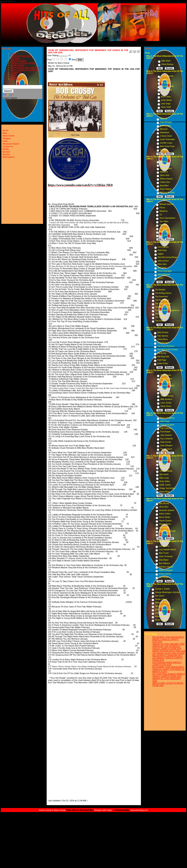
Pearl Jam (164, 165)
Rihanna (164, 119)
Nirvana (163, 161)
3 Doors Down (166, 136)
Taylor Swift (166, 107)
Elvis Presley (163, 332)
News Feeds (9, 136)
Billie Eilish (166, 61)
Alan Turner (164, 553)
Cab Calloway (166, 428)
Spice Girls (165, 175)
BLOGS (14, 77)
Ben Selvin (164, 474)
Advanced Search (11, 144)
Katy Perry (165, 79)
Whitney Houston (167, 193)
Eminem (164, 150)
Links (5, 141)
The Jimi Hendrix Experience (167, 310)
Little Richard (163, 343)
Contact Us (16, 72)
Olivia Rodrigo (167, 64)
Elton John (162, 264)
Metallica (164, 172)
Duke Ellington (166, 445)
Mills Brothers (166, 399)
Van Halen (164, 221)
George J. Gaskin (163, 589)
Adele (163, 93)
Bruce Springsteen (167, 218)
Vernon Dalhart (166, 471)
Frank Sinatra (166, 379)
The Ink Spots (166, 449)
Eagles (161, 254)
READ (14, 74)
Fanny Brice (165, 492)
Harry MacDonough (167, 531)
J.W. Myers (160, 613)
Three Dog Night (165, 271)
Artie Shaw (165, 421)
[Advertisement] (59, 741)
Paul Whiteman (166, 461)
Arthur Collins (165, 514)
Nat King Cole (163, 357)
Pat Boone (162, 353)
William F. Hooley (162, 603)
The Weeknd (166, 90)
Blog (5, 133)
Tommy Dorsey (167, 396)
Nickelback (165, 133)
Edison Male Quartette (165, 610)
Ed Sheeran (166, 83)
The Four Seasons (163, 303)
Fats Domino (163, 336)
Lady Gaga (166, 104)
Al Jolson (163, 464)
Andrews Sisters (167, 386)
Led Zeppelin (163, 247)
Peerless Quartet (166, 567)
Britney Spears (166, 179)
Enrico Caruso (165, 574)
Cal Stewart (164, 577)
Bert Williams (164, 563)
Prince (162, 208)
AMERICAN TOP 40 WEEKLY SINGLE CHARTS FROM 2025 (167, 647)
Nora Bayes (164, 528)
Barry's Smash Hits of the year (25, 70)
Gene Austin (165, 468)
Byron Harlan (165, 517)
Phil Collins (164, 232)
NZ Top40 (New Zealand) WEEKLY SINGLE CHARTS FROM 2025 (169, 675)
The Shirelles (161, 317)
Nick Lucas (164, 478)
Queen (161, 278)
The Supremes (162, 297)
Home (13, 54)
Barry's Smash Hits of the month (26, 67)
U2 (161, 215)
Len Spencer (164, 546)
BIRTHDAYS (17, 79)
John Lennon (163, 261)
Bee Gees (162, 268)
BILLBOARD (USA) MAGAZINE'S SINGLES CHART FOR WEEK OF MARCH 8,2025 (168, 669)
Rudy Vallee (165, 481)
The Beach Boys (162, 300)
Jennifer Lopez (166, 143)
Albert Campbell (166, 570)
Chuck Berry (163, 339)
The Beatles (160, 290)
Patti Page (162, 360)
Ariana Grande (167, 76)
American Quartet (167, 510)
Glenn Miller (165, 382)
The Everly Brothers (166, 346)
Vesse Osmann (162, 620)
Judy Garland (166, 435)
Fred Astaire (165, 432)
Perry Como (165, 392)
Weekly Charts (17, 65)
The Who (159, 314)
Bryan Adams (166, 189)
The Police (164, 228)
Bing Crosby (166, 375)
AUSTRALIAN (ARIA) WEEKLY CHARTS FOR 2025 (167, 664)
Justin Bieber (167, 100)
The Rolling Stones (163, 293)
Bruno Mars (166, 97)
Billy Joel (163, 225)
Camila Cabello (167, 86)
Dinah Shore (166, 406)
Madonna (163, 211)
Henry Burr (164, 507)
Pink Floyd (162, 250)
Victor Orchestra (166, 556)
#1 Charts (15, 58)
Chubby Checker (162, 307)
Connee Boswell (167, 425)
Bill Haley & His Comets (167, 350)
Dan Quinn (160, 596)
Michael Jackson (167, 204)
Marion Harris (165, 524)
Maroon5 (164, 129)
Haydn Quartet (165, 521)
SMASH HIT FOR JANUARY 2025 (168, 644)
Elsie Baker (164, 560)
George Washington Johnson (167, 592)
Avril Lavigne (165, 126)
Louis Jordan (166, 403)
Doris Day (165, 389)
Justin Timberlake (167, 139)
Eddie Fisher (163, 363)
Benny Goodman (167, 418)
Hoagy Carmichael (167, 488)
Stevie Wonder (164, 275)
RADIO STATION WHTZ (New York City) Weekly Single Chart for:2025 (169, 652)
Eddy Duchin (166, 442)
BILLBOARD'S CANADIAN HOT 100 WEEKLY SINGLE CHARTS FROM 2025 (167, 658)
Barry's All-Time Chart (21, 56)
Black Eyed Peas (167, 146)
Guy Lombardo (167, 439)
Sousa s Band (161, 599)
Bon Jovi (163, 235)
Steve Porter (160, 606)
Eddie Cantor (165, 485)
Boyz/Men (164, 186)
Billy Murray (164, 503)
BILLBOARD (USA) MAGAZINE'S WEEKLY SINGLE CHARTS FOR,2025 (168, 639)
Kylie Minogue (166, 122)
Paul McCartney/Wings (167, 257)
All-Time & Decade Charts (23, 63)
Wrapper (7, 138)
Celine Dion (165, 182)
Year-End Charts (18, 61)
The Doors (160, 321)
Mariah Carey (166, 168)
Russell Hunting (162, 616)
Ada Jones (164, 534)
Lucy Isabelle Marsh (167, 550)
